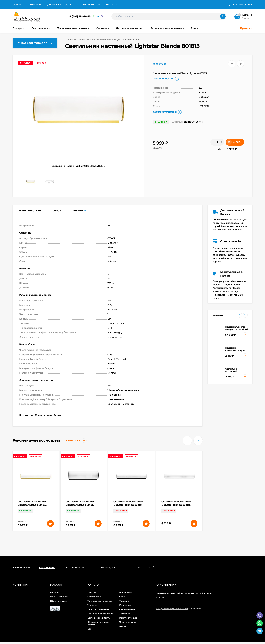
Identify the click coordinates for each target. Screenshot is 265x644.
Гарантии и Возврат (88, 5)
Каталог (82, 40)
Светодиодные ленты (99, 618)
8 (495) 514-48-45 (80, 16)
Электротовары (128, 622)
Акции (57, 415)
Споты (123, 597)
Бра (89, 629)
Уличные (92, 605)
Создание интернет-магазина (172, 609)
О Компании (35, 5)
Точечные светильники (99, 601)
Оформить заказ (59, 601)
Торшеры (124, 601)
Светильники (43, 415)
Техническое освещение (100, 614)
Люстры (92, 592)
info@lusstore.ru (47, 567)
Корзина (55, 592)
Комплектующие (128, 618)
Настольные (126, 592)
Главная (17, 5)
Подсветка (125, 605)
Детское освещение (98, 609)
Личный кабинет (59, 597)
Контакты (111, 5)
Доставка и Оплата (59, 5)
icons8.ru (210, 593)
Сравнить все (76, 441)
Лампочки (125, 614)
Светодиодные (127, 609)
